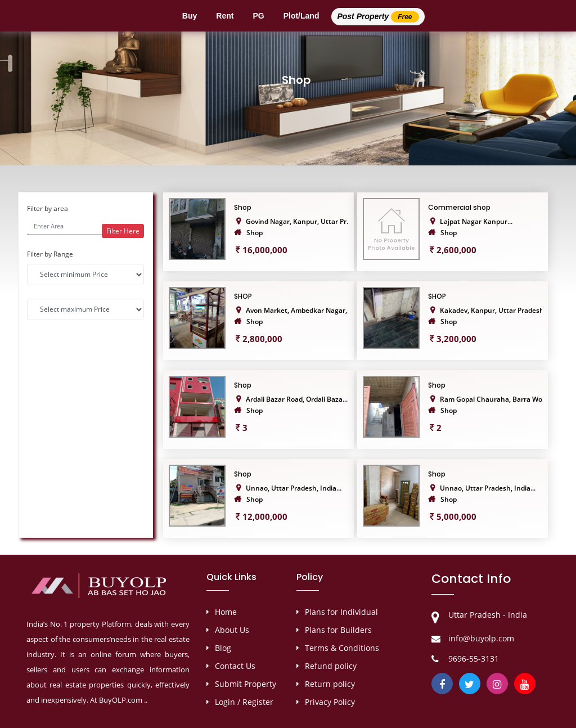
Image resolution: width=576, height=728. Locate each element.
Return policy (330, 684)
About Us (232, 630)
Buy (190, 16)
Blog (223, 648)
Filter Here (123, 231)
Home (226, 612)
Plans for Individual (341, 612)
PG (258, 16)
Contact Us (235, 666)
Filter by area (48, 208)
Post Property (378, 17)
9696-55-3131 (474, 659)
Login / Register (244, 702)
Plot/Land (301, 16)
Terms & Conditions (342, 648)
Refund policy (331, 666)
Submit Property (246, 684)
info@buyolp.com (481, 638)
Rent (225, 16)
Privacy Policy (330, 702)
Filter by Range (50, 254)
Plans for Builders (338, 630)
